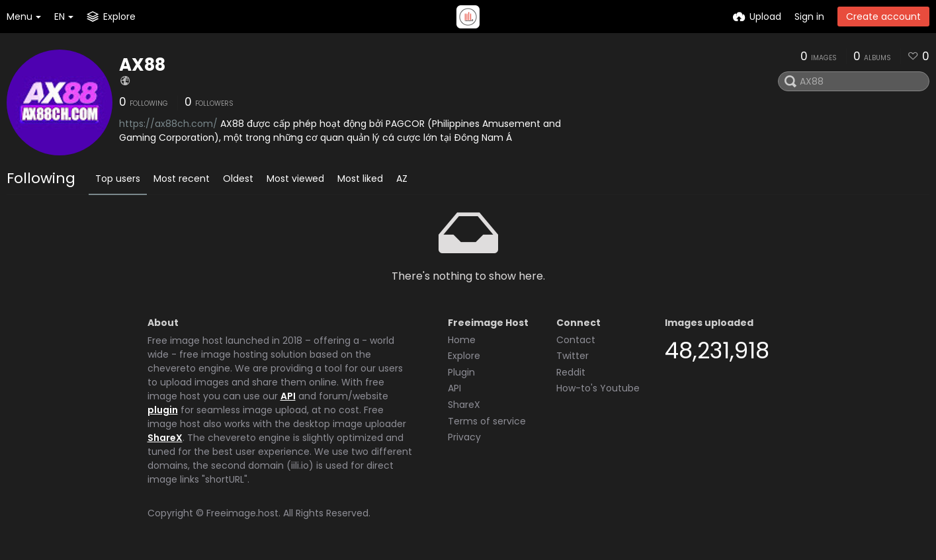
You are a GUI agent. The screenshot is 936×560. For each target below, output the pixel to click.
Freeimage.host (242, 513)
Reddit (571, 372)
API (288, 396)
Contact (576, 340)
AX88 (142, 65)
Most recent (182, 179)
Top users (118, 179)
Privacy (464, 437)
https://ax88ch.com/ (168, 124)
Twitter (573, 356)
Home (462, 340)
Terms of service (487, 421)
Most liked (360, 179)
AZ (402, 179)
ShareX (165, 438)
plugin (163, 410)
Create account (883, 17)
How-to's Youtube (598, 388)
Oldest (238, 179)
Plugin (461, 372)
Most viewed (295, 179)
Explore (464, 356)
